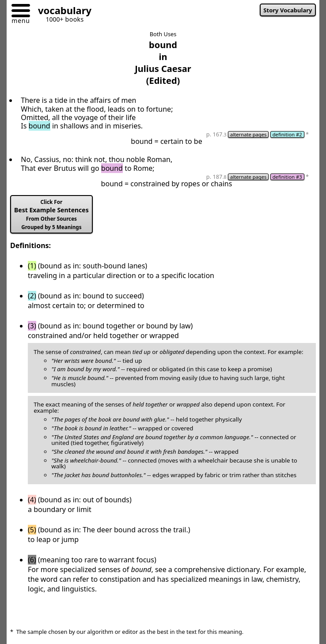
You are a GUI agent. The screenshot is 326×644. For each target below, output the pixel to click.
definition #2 (287, 134)
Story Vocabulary (288, 10)
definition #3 (287, 177)
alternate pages (248, 134)
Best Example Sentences (51, 215)
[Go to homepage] (61, 12)
